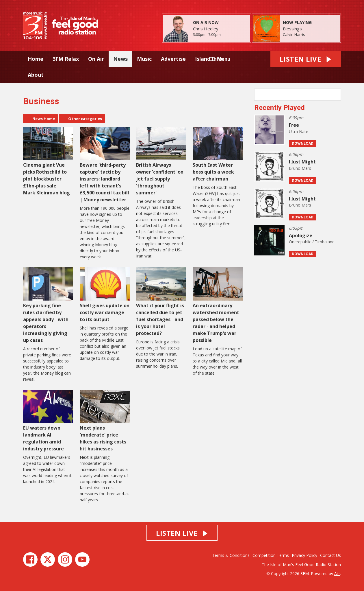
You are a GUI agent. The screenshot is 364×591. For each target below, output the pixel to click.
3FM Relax (66, 59)
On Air (96, 59)
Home (36, 59)
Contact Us (330, 555)
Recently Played (279, 108)
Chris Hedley (206, 29)
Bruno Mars (300, 168)
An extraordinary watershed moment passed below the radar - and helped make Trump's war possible (218, 305)
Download (303, 143)
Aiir (337, 573)
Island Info (209, 59)
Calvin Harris (294, 34)
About (36, 75)
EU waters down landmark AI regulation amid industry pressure (48, 421)
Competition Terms (271, 555)
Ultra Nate (299, 131)
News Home (44, 119)
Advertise (173, 59)
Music (144, 59)
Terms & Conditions (231, 555)
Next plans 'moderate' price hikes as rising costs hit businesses (105, 421)
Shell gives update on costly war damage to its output (105, 295)
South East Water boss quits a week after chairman (218, 154)
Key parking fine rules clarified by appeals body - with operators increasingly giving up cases (48, 305)
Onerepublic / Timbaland (312, 242)
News (120, 59)
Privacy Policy (304, 555)
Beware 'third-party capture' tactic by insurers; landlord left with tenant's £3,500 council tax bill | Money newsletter (105, 165)
